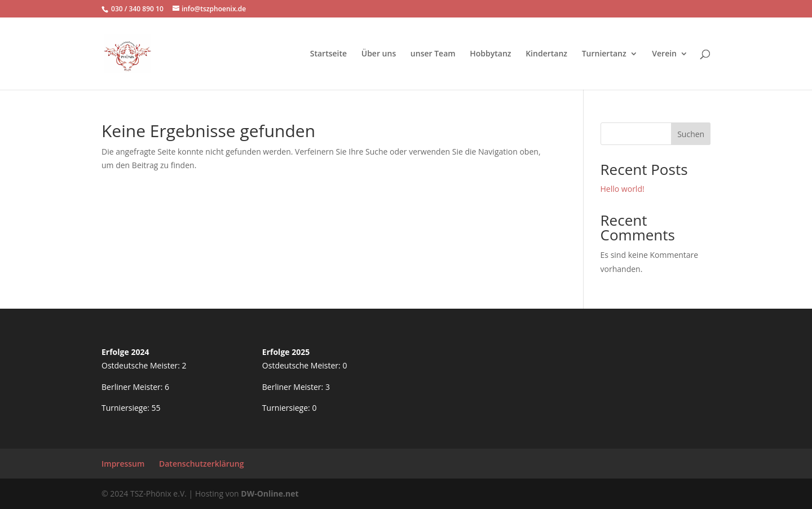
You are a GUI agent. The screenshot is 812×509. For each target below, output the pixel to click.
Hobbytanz (490, 54)
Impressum (123, 464)
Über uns (379, 54)
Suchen (691, 134)
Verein (664, 54)
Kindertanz (546, 54)
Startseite (328, 54)
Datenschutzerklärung (201, 464)
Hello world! (623, 189)
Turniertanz (604, 54)
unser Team (433, 54)
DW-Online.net (270, 493)
